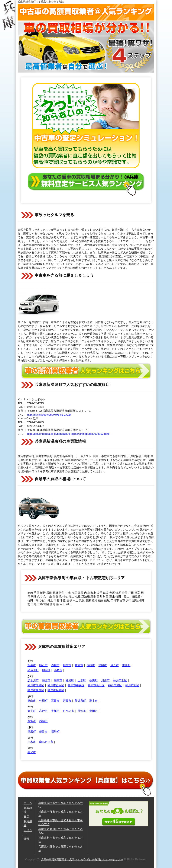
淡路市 (103, 665)
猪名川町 (33, 670)
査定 (26, 816)
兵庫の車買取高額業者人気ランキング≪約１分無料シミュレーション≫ (82, 859)
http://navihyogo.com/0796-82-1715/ (49, 415)
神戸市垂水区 (56, 685)
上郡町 (82, 680)
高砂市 (43, 711)
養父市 (32, 752)
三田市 (55, 701)
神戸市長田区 (96, 685)
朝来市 (67, 665)
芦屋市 (79, 665)
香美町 (93, 680)
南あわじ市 (46, 742)
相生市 (32, 665)
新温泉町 (80, 701)
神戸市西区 (132, 685)
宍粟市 (67, 701)
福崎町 (55, 732)
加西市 (46, 680)
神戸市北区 (120, 680)
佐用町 (43, 701)
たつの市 (68, 711)
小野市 (58, 670)
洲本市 (93, 701)
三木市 (32, 742)
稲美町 (46, 670)
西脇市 (43, 721)
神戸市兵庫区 (56, 690)
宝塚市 (55, 711)
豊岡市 (93, 711)
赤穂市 (55, 665)
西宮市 (32, 721)
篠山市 (32, 701)
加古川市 (33, 680)
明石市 (43, 665)
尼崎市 (91, 665)
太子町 (32, 711)
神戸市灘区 (115, 685)
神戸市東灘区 (36, 690)
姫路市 (43, 732)
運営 (26, 839)
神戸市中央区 (76, 685)
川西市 (105, 680)
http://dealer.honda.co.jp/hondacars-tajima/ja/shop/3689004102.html (68, 434)
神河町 (70, 680)
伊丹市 (115, 665)
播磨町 (32, 732)
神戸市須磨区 (36, 685)
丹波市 (82, 711)
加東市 (58, 680)
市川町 (126, 665)
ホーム (28, 803)
